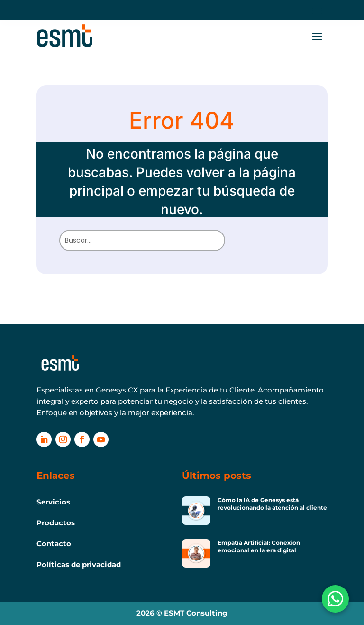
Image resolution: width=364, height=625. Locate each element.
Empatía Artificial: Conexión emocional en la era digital (259, 546)
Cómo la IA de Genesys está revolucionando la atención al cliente (272, 504)
